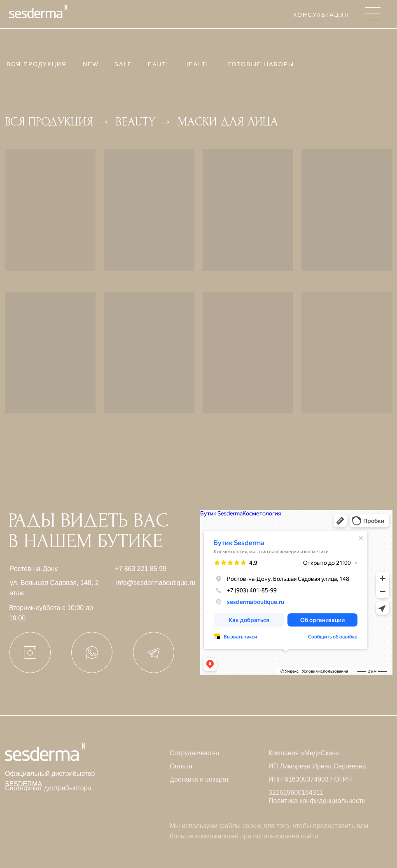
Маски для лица (228, 122)
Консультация (321, 15)
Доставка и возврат (199, 779)
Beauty (135, 122)
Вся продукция (49, 122)
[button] (48, 788)
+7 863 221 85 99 (141, 569)
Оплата (181, 766)
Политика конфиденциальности (317, 801)
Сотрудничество (195, 753)
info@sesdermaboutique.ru (156, 583)
